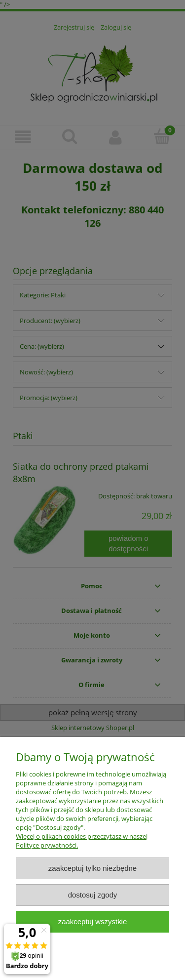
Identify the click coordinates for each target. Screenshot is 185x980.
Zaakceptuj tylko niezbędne (92, 868)
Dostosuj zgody (93, 895)
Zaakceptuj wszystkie (92, 921)
